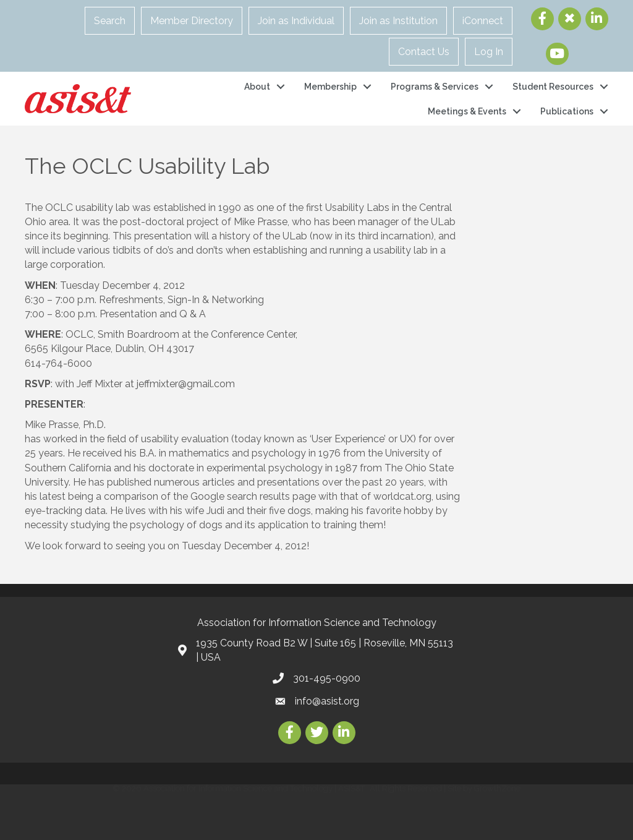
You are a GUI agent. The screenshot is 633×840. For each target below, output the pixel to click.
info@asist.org (327, 701)
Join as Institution (398, 21)
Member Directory (192, 21)
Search (110, 21)
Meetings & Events (467, 111)
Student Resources (553, 87)
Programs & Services (435, 87)
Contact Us (424, 52)
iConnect (483, 21)
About (257, 87)
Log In (489, 52)
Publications (567, 111)
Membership (330, 87)
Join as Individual (296, 21)
